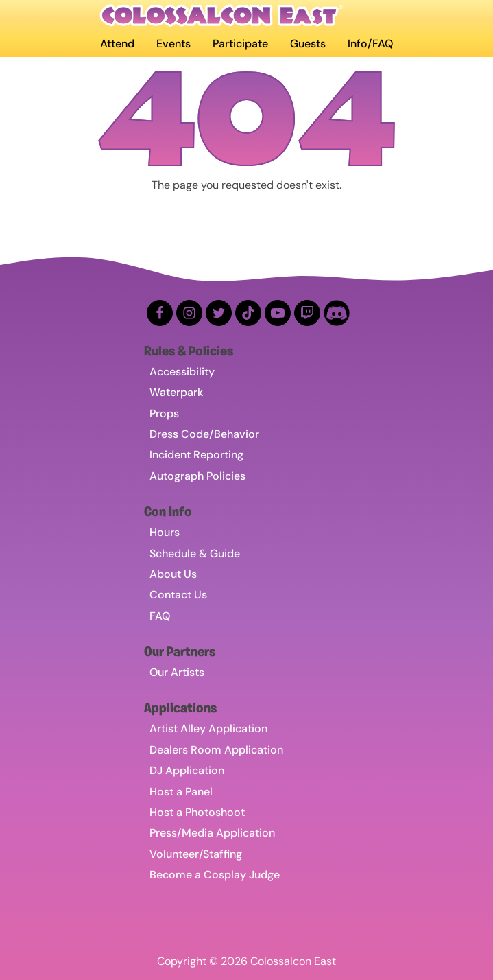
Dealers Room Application (216, 750)
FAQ (160, 616)
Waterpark (176, 392)
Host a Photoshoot (197, 812)
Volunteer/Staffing (196, 854)
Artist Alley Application (208, 728)
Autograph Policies (197, 476)
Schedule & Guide (195, 553)
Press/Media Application (212, 833)
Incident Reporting (196, 455)
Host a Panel (181, 792)
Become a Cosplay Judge (215, 875)
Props (164, 413)
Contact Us (178, 595)
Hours (165, 532)
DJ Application (187, 770)
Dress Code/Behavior (204, 434)
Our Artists (177, 672)
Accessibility (182, 372)
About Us (173, 574)
